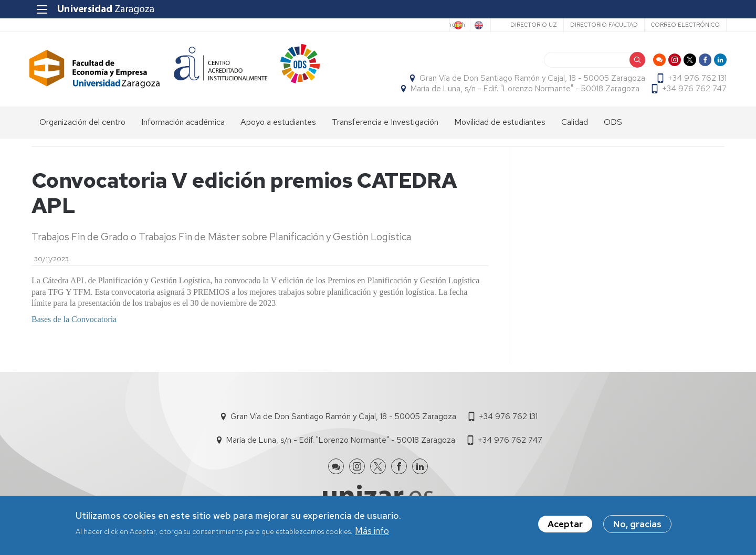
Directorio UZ (532, 25)
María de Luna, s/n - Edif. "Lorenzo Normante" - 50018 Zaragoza (523, 90)
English (474, 25)
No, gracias (637, 524)
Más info (372, 531)
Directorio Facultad (602, 25)
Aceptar (565, 524)
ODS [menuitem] (613, 124)
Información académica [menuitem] (183, 124)
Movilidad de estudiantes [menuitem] (500, 124)
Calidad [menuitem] (575, 124)
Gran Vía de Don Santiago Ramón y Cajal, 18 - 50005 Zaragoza (530, 79)
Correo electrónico (683, 25)
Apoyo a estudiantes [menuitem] (278, 124)
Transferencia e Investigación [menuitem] (385, 124)
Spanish (431, 25)
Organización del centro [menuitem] (82, 124)
